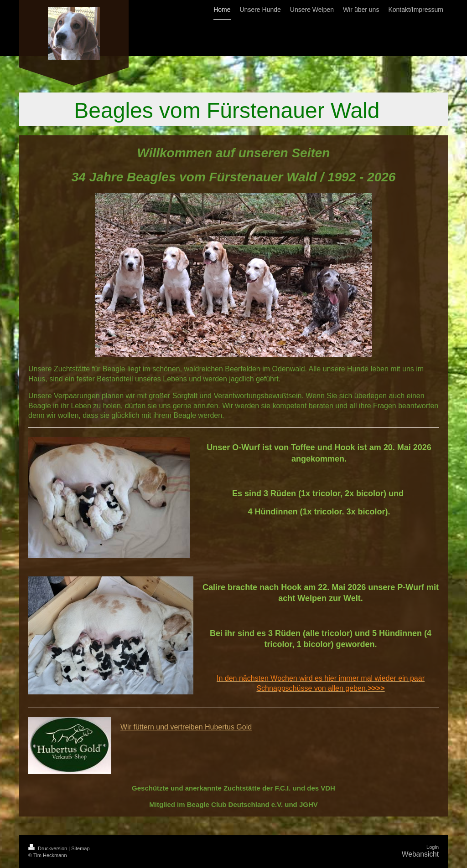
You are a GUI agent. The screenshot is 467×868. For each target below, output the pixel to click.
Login (433, 847)
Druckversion (48, 848)
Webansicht (420, 854)
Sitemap (80, 848)
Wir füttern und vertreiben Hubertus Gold (186, 727)
